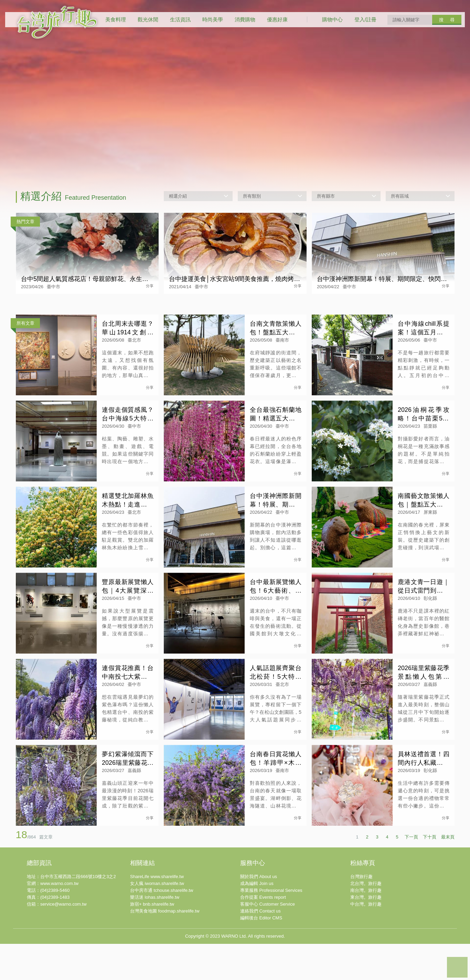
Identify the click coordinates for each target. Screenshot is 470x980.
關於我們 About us (259, 944)
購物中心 (332, 19)
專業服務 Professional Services (271, 957)
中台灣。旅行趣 (366, 971)
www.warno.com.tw (59, 951)
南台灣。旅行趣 (366, 957)
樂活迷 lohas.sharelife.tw (155, 964)
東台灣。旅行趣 (366, 964)
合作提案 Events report (263, 964)
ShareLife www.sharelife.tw (157, 944)
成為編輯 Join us (257, 951)
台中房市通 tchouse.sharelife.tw (162, 957)
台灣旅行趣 (361, 944)
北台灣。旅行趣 (366, 951)
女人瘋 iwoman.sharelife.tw (157, 951)
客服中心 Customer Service (268, 971)
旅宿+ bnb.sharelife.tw (152, 971)
